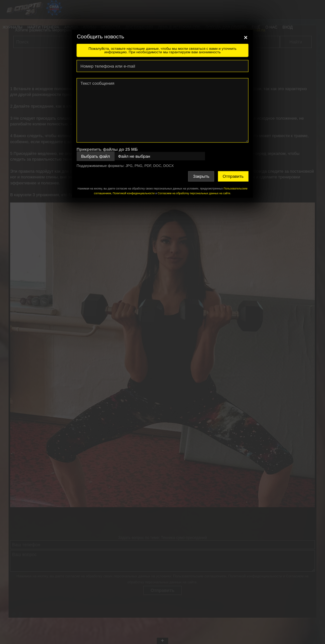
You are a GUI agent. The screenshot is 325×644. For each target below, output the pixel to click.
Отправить (233, 176)
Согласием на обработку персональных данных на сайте (194, 193)
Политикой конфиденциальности (134, 193)
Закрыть (201, 176)
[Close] (246, 37)
